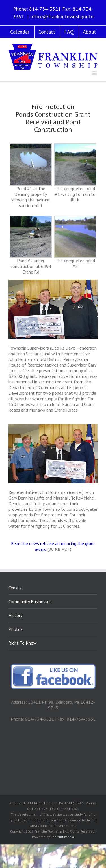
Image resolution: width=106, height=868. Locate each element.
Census (15, 588)
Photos (16, 629)
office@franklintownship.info (62, 16)
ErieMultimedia (62, 837)
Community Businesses (30, 601)
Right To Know (23, 643)
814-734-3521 (45, 9)
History (15, 615)
